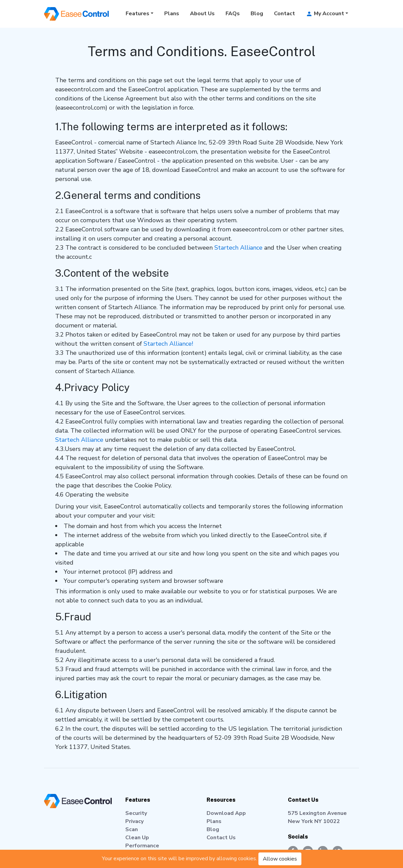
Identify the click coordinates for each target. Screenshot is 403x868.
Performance (142, 846)
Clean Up (137, 838)
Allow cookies (280, 859)
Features (137, 14)
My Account (325, 14)
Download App (226, 813)
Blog (257, 14)
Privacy (134, 821)
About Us (202, 14)
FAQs (233, 14)
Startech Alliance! (168, 344)
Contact (284, 14)
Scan (132, 829)
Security (136, 813)
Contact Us (221, 838)
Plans (172, 14)
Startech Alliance (238, 248)
